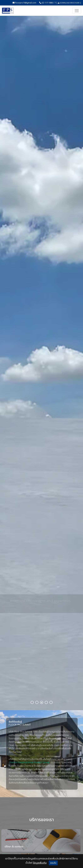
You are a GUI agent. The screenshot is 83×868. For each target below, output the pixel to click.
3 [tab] (42, 703)
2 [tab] (37, 703)
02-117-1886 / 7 (49, 3)
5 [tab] (51, 703)
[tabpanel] (41, 363)
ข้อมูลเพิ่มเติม (40, 863)
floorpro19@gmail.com (26, 3)
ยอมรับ (53, 863)
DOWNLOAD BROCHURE (69, 3)
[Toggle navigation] (77, 11)
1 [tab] (32, 703)
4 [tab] (47, 703)
